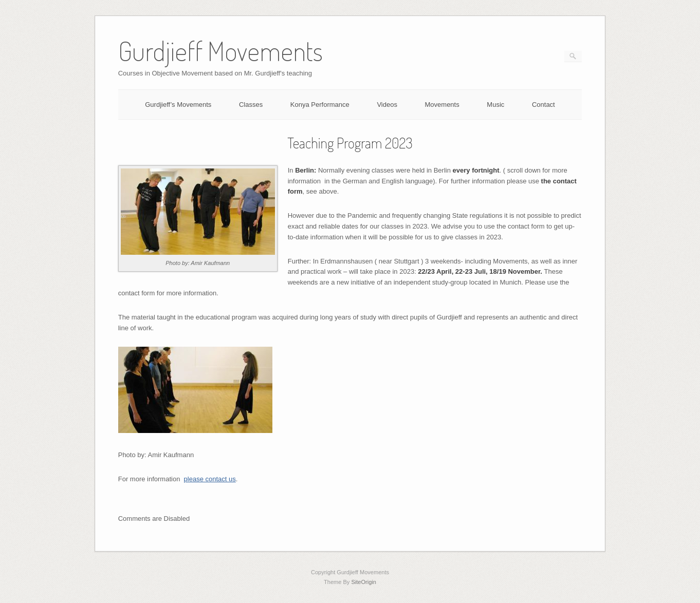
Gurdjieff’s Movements (178, 105)
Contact (544, 105)
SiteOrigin (364, 582)
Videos (387, 105)
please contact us (210, 479)
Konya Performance (320, 105)
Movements (442, 105)
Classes (251, 105)
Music (495, 105)
